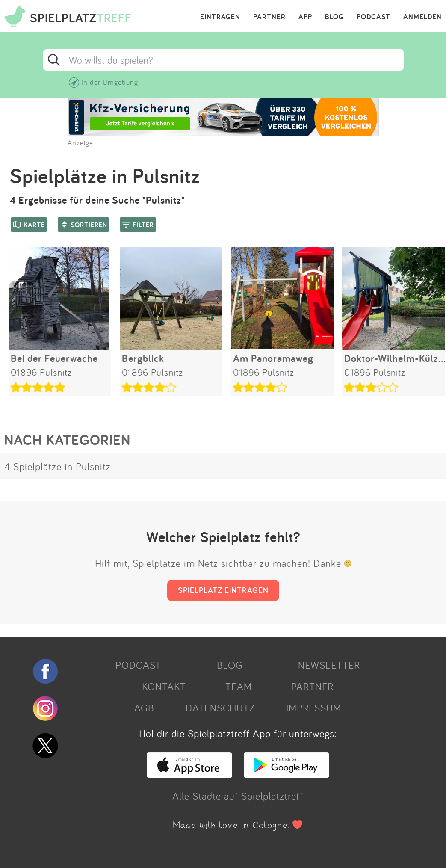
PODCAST (374, 17)
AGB (144, 708)
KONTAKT (164, 686)
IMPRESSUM (314, 708)
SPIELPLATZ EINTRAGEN (223, 590)
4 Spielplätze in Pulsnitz (58, 466)
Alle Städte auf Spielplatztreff (238, 796)
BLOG (334, 17)
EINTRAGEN (220, 17)
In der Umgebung (110, 82)
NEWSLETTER (329, 665)
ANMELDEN (422, 17)
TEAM (239, 686)
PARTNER (269, 17)
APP (305, 17)
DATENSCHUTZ (220, 708)
